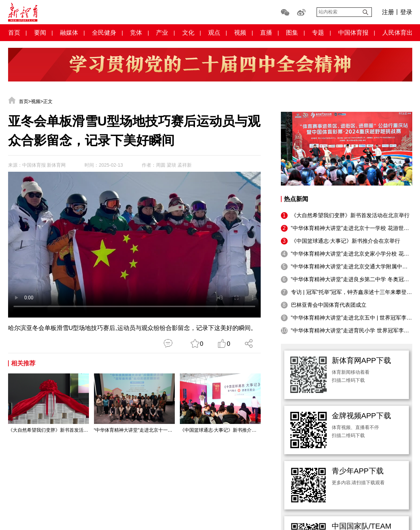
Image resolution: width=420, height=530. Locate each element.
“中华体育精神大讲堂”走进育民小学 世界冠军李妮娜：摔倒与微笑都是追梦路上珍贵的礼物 (352, 330)
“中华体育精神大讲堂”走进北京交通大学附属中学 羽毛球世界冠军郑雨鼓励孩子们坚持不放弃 (352, 267)
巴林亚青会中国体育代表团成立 (329, 305)
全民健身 (104, 33)
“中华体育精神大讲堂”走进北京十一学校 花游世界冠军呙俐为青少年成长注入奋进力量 (134, 430)
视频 (240, 33)
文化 (188, 33)
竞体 (136, 33)
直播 (266, 33)
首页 (14, 33)
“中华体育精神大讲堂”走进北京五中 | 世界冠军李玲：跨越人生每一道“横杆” (352, 318)
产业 (162, 33)
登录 (406, 12)
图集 (292, 33)
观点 (214, 33)
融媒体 (69, 33)
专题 (318, 33)
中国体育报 (353, 33)
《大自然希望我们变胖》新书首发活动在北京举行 (49, 430)
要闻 (40, 33)
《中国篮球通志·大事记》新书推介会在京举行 (220, 430)
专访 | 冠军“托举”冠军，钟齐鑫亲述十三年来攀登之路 (352, 292)
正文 (48, 101)
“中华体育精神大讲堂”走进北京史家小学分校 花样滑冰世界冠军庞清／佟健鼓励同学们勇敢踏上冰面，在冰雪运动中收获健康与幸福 (352, 254)
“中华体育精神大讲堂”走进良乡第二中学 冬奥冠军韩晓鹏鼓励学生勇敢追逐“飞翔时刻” (352, 279)
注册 (388, 12)
